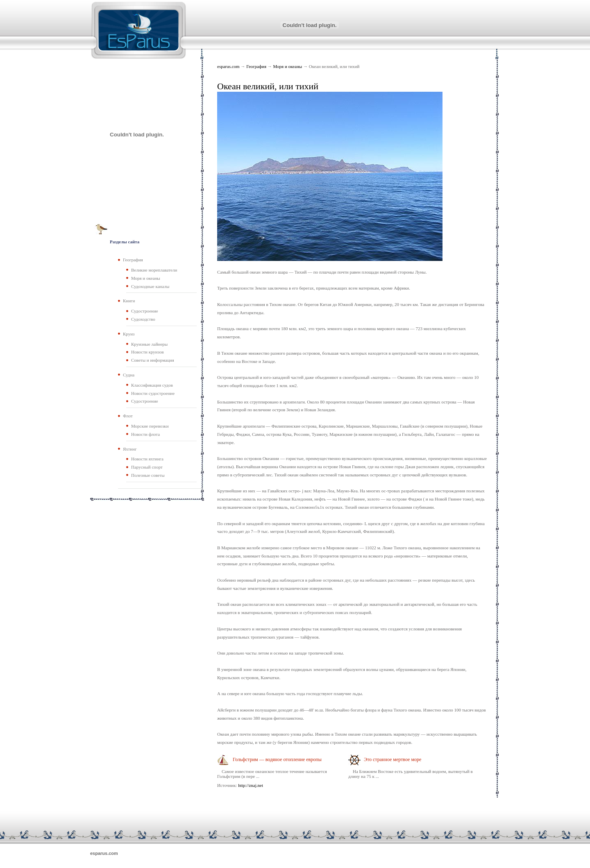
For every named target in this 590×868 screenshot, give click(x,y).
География (257, 66)
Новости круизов (147, 352)
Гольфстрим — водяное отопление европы (277, 759)
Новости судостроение (153, 393)
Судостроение (145, 311)
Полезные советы (148, 475)
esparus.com (228, 66)
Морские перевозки (150, 426)
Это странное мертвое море (393, 759)
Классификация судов (152, 385)
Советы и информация (153, 360)
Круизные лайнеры (149, 344)
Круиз (129, 334)
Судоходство (143, 319)
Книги (129, 301)
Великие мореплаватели (154, 270)
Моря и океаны (288, 66)
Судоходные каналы (150, 286)
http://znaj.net (251, 785)
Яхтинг (130, 449)
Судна (129, 375)
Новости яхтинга (147, 459)
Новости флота (145, 434)
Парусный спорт (147, 467)
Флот (128, 416)
